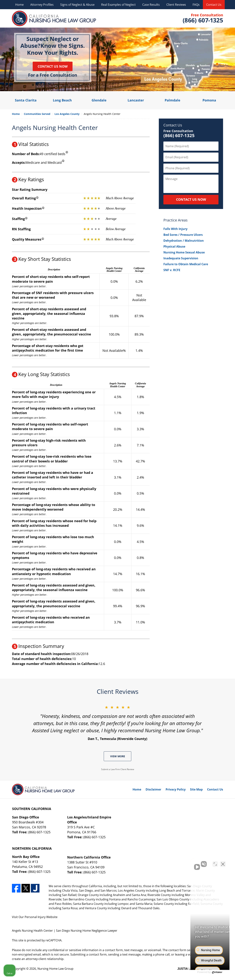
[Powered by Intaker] (204, 972)
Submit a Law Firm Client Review (118, 769)
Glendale (99, 100)
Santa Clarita (26, 100)
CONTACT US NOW (191, 199)
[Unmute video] (170, 863)
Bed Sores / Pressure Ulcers (183, 235)
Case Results (151, 5)
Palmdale (172, 100)
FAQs (196, 5)
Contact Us (214, 5)
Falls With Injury (175, 229)
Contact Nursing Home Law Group (203, 18)
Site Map (196, 789)
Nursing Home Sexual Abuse (184, 252)
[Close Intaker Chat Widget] (223, 863)
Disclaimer (153, 789)
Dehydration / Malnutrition (184, 241)
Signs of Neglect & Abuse (77, 5)
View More (118, 756)
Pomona (209, 100)
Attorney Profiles (42, 5)
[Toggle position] (215, 863)
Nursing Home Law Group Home (54, 18)
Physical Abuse (174, 246)
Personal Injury (35, 917)
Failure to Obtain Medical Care (186, 264)
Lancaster (136, 100)
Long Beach (62, 100)
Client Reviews (176, 5)
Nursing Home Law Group (55, 969)
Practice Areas (176, 220)
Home (19, 5)
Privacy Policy (176, 789)
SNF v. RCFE (172, 270)
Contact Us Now (53, 66)
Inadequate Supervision (181, 258)
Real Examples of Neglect (118, 5)
